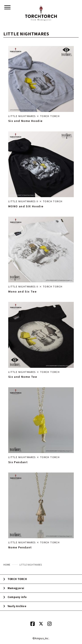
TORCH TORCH (17, 579)
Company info (17, 597)
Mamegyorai (16, 588)
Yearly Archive (17, 606)
